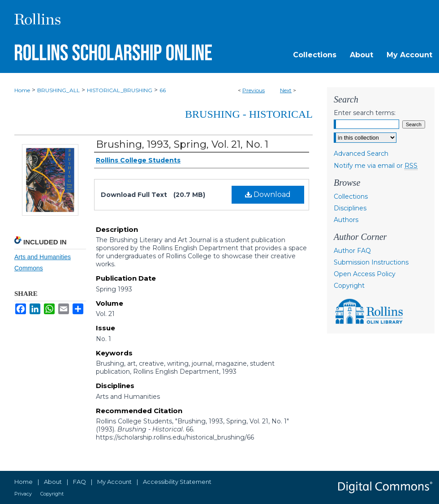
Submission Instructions (371, 262)
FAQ (80, 482)
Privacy (23, 494)
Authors (346, 220)
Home (22, 90)
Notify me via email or (376, 166)
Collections (351, 196)
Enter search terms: (365, 113)
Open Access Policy (365, 274)
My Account (114, 482)
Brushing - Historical (249, 114)
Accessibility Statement (177, 482)
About (53, 482)
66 (163, 90)
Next (286, 90)
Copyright (349, 286)
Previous (254, 90)
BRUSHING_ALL (58, 90)
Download (268, 194)
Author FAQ (352, 251)
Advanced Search (361, 154)
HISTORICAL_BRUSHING (120, 90)
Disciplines (350, 208)
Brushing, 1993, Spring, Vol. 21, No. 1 (182, 144)
